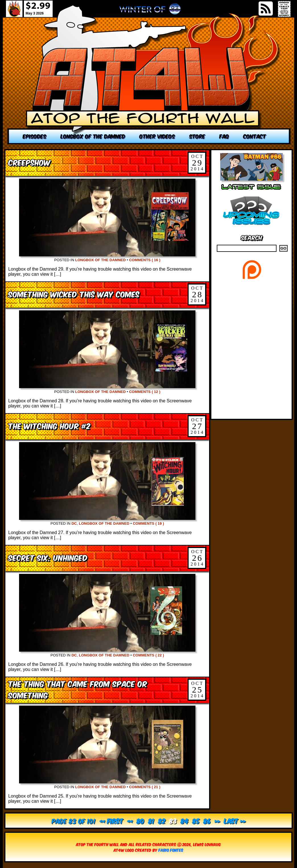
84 (184, 820)
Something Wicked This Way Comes (74, 294)
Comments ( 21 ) (145, 787)
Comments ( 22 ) (148, 655)
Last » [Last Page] (235, 820)
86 (207, 820)
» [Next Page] (217, 820)
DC (74, 523)
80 (140, 820)
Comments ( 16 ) (145, 260)
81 (151, 820)
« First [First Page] (111, 820)
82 (162, 820)
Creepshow (29, 162)
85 (196, 820)
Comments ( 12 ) (145, 392)
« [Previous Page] (130, 820)
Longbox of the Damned (100, 260)
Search (252, 237)
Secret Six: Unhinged (48, 557)
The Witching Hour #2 (49, 425)
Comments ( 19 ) (148, 523)
